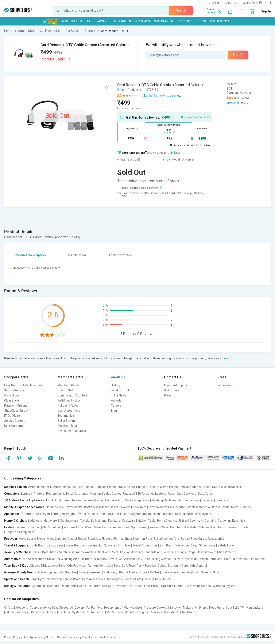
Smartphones (61, 487)
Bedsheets (35, 521)
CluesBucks (12, 400)
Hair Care (108, 586)
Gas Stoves (61, 608)
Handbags (218, 527)
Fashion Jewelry (131, 552)
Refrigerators (141, 500)
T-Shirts (243, 527)
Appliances (142, 21)
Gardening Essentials (232, 521)
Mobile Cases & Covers (115, 507)
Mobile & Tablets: (16, 487)
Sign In (266, 11)
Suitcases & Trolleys (117, 545)
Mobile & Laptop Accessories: (25, 507)
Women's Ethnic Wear (78, 527)
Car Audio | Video (235, 559)
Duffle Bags (37, 545)
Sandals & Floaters (100, 539)
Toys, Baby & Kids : (17, 566)
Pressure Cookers (156, 608)
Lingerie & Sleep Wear (20, 532)
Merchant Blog (67, 426)
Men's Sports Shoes (32, 539)
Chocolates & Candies (176, 572)
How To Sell (65, 390)
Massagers (115, 579)
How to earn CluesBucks (195, 117)
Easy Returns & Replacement (24, 385)
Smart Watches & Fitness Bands (208, 507)
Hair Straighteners (134, 514)
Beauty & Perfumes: (18, 586)
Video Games (112, 494)
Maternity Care (178, 566)
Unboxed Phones (106, 487)
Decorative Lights (137, 612)
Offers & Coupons (16, 608)
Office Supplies (48, 572)
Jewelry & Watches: (18, 552)
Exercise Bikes (71, 579)
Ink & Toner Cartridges (73, 494)
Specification (76, 255)
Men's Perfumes (89, 586)
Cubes (162, 566)
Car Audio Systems (71, 612)
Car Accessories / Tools (135, 559)
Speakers (222, 500)
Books (83, 572)
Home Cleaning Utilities (172, 521)
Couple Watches (41, 608)
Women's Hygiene (224, 586)
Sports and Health (17, 579)
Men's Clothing (52, 527)
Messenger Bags (186, 545)
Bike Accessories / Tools (38, 559)
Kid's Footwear (76, 566)
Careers (116, 406)
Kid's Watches (228, 552)
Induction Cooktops (160, 514)
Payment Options (16, 406)
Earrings (181, 552)
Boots (185, 539)
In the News (119, 395)
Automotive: (13, 559)
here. (226, 358)
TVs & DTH (53, 500)
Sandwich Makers (181, 608)
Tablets (153, 487)
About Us (118, 377)
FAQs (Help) (12, 416)
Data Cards (205, 494)
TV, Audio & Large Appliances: (25, 500)
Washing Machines (164, 500)
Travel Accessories (145, 545)
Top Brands (189, 612)
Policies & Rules (68, 406)
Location (212, 13)
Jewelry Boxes (207, 552)
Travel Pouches (76, 545)
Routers (51, 494)
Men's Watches (60, 552)
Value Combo (202, 586)
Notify (238, 55)
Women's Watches (84, 552)
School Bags (207, 545)
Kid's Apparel (198, 566)
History (116, 385)
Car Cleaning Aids (67, 559)
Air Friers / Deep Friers (210, 608)
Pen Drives (140, 507)
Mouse (180, 507)
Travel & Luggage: (17, 545)
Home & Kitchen (121, 21)
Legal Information (120, 255)
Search (181, 11)
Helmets (87, 559)
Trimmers (28, 514)
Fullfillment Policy (69, 400)
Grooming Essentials (45, 586)
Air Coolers (78, 608)
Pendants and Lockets (158, 552)
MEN (90, 21)
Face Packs (152, 586)
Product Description (30, 255)
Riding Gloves (161, 559)
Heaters (51, 612)
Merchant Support (176, 385)
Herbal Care (183, 586)
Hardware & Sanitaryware (61, 521)
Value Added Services (196, 487)
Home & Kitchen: (16, 521)
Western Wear (159, 527)
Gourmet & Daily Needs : (21, 572)
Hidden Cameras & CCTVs (113, 500)
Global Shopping (221, 21)
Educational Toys (54, 566)
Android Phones (39, 487)
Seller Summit (67, 421)
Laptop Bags (55, 545)
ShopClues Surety (16, 411)
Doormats (196, 521)
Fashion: (10, 527)
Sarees (231, 527)
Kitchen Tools (146, 521)
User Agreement (15, 426)
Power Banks (73, 507)
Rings (192, 552)
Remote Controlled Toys (104, 566)
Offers (201, 21)
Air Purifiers (94, 608)
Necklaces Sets (108, 552)
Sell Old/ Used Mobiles (227, 487)
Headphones (54, 507)
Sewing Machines (187, 514)
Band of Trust (120, 390)
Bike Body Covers (106, 559)
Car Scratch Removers (207, 559)
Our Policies (12, 395)
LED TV (239, 608)
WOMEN (102, 21)
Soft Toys (128, 566)
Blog (114, 411)
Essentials (185, 21)
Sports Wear (139, 527)
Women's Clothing (29, 527)
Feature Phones (82, 487)
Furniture (114, 521)
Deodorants (69, 586)
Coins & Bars (40, 552)
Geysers (206, 514)
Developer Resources (72, 431)
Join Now (174, 153)
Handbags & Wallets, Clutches (190, 527)
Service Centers (15, 421)
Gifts (216, 572)
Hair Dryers (43, 514)
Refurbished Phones (133, 487)
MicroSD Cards (241, 507)
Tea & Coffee (151, 572)
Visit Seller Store (236, 103)
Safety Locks (226, 545)
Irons (229, 608)
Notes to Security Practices (62, 637)
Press (168, 395)
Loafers (174, 539)
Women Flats (143, 539)
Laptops (26, 494)
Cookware (129, 521)
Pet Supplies (68, 572)
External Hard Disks (161, 507)
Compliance (89, 637)
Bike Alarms (257, 559)
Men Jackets (254, 608)
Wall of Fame (108, 637)
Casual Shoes (77, 539)
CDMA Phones (170, 487)
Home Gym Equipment (44, 579)
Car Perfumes (181, 559)
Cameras (208, 500)
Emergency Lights (64, 514)
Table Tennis (163, 579)
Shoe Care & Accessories (207, 539)
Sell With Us (214, 3)
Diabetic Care (133, 579)
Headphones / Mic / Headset (123, 608)
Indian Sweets (202, 572)
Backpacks (91, 507)
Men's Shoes (115, 612)
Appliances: (12, 514)
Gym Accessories (94, 579)
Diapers (35, 566)
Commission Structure (73, 395)
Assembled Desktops (182, 494)
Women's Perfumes (129, 586)
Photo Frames (95, 612)
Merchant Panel (68, 385)
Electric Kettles (110, 514)
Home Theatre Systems (78, 500)
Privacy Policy (12, 637)
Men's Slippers (56, 539)
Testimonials (66, 416)
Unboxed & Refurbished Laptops (145, 494)
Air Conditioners (189, 500)
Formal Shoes (123, 539)
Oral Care (167, 586)
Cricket (148, 579)
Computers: (12, 494)
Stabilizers (37, 612)
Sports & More (164, 21)
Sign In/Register (15, 390)
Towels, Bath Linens (93, 521)
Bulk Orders (172, 390)
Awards (116, 400)
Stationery (110, 572)
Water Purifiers (88, 514)
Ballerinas (160, 539)
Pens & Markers (130, 572)
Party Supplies (146, 566)
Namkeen (95, 572)
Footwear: (11, 539)
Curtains (210, 521)
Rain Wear (157, 612)
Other (121, 90)
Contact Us (230, 3)
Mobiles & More (72, 21)
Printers (39, 494)
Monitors (96, 494)
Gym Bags (166, 545)
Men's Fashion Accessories (112, 527)
